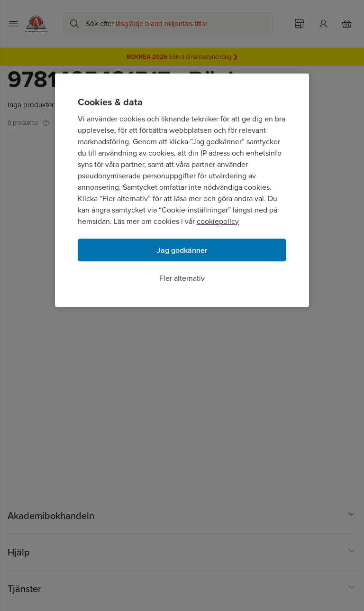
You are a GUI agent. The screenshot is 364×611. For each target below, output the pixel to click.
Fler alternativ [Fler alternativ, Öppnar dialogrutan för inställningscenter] (182, 278)
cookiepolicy (218, 221)
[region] (182, 190)
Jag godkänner (182, 250)
